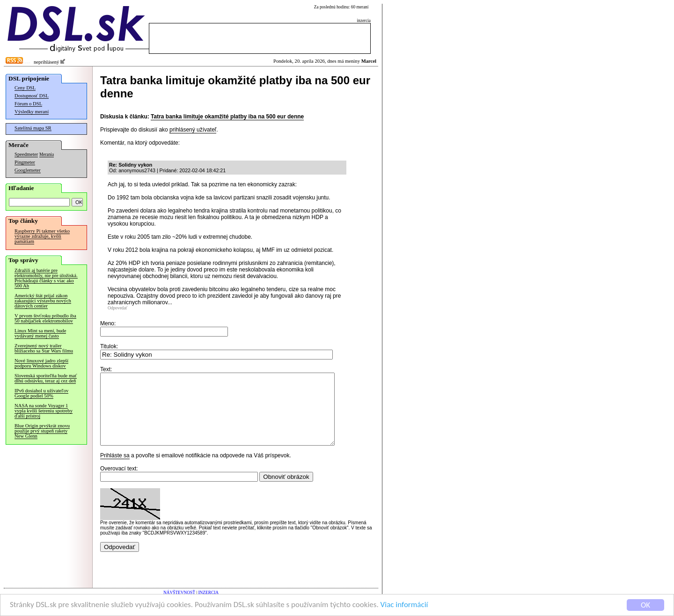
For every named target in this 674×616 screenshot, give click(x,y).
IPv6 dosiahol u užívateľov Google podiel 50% (41, 393)
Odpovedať (117, 308)
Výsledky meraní (32, 112)
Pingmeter (25, 162)
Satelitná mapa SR (33, 128)
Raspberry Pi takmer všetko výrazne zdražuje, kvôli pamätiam (42, 236)
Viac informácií (404, 605)
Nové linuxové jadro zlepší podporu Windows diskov (41, 363)
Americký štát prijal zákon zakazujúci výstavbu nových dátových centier (43, 301)
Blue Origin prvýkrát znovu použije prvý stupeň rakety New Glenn (42, 431)
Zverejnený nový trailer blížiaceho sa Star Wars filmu (44, 348)
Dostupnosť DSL (32, 96)
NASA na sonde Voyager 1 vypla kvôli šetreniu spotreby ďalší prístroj (44, 411)
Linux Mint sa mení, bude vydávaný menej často (40, 333)
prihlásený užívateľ (193, 130)
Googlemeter (28, 170)
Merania (47, 154)
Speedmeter (26, 154)
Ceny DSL (25, 88)
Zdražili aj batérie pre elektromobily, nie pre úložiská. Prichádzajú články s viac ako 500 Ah (46, 278)
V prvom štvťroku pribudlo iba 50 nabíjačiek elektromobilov (45, 318)
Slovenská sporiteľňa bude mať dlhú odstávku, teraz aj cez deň (46, 378)
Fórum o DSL (28, 104)
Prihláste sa (115, 469)
